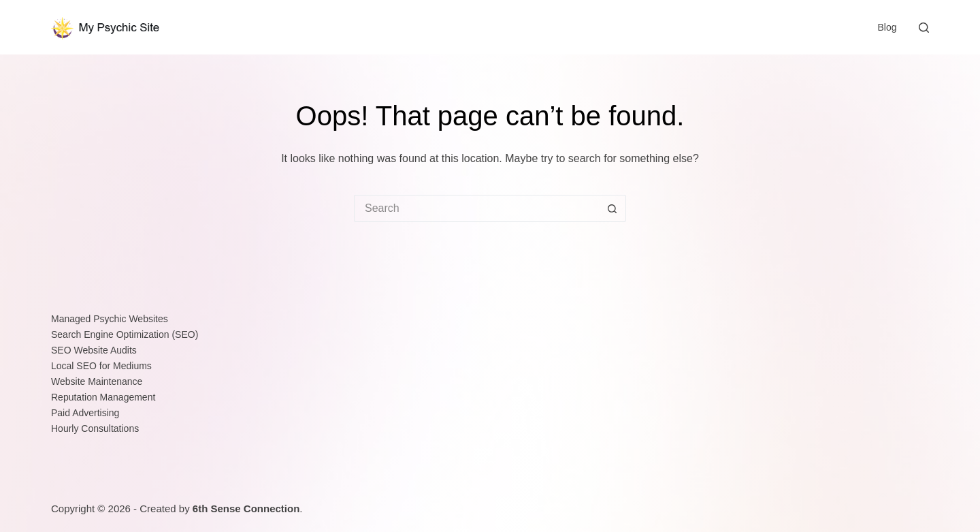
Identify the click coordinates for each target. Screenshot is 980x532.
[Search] (924, 28)
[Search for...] (476, 208)
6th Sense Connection (246, 508)
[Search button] (612, 208)
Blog (887, 27)
